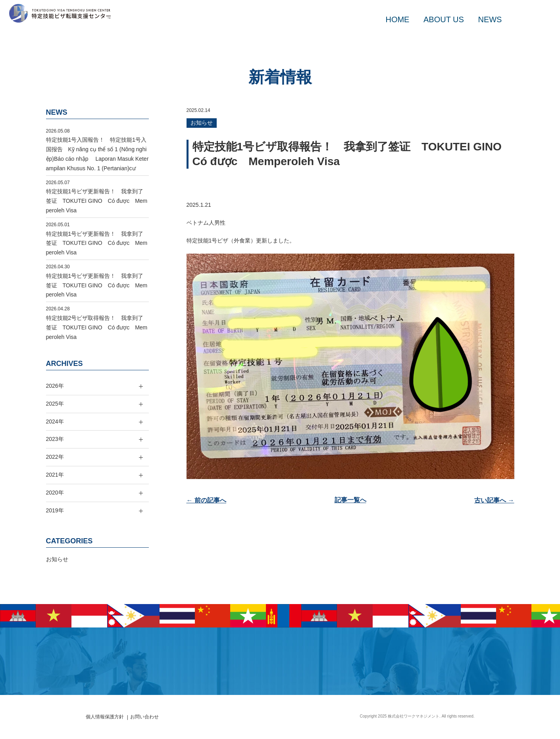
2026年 (55, 386)
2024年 (55, 421)
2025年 (55, 404)
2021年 (55, 475)
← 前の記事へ (206, 500)
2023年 (55, 439)
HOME (397, 19)
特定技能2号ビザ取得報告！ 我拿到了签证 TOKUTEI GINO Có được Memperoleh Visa (97, 327)
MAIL (522, 19)
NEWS (490, 19)
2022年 (55, 457)
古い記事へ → (494, 500)
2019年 (55, 510)
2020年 (55, 493)
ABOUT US (444, 19)
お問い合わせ (144, 717)
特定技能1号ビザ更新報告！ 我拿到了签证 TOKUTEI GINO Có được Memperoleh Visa (97, 201)
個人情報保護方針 (105, 717)
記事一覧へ (350, 500)
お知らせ (202, 123)
